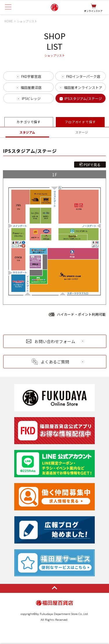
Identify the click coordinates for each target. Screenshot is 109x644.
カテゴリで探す (29, 122)
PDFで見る (92, 165)
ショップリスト (27, 21)
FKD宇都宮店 (31, 76)
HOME (9, 21)
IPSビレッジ (31, 98)
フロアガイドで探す (80, 122)
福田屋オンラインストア (83, 87)
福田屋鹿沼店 (31, 87)
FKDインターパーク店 (83, 76)
